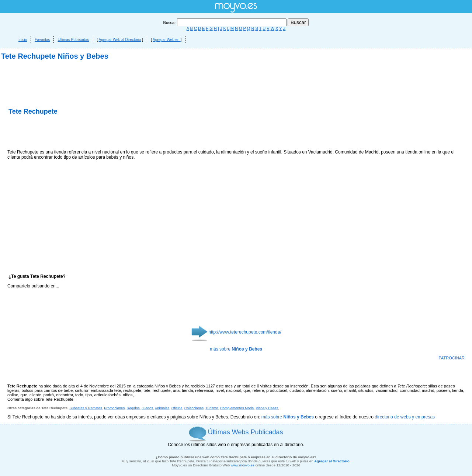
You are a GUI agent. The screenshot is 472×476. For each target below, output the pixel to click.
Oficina (177, 408)
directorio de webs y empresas (405, 417)
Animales (162, 408)
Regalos (133, 408)
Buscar (225, 23)
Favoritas (42, 40)
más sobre (236, 349)
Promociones (114, 408)
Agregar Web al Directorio (120, 40)
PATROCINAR (452, 358)
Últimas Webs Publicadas (246, 432)
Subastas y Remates (86, 408)
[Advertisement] (94, 133)
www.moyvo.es (243, 465)
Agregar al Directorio (332, 461)
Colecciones (194, 408)
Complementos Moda (237, 408)
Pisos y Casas (267, 408)
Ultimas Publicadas (73, 40)
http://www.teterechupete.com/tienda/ (245, 332)
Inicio (23, 40)
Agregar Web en (166, 40)
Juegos (147, 408)
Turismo (212, 408)
